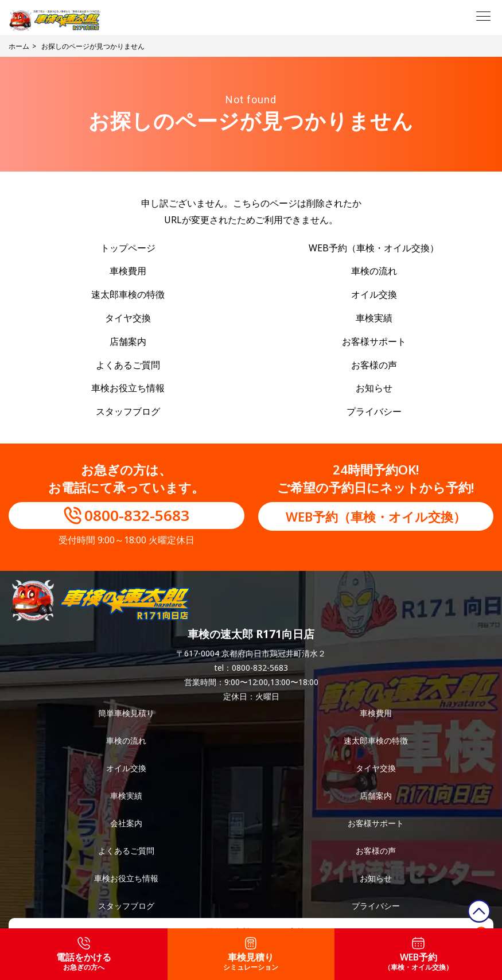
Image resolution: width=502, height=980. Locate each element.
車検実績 (374, 318)
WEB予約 (418, 954)
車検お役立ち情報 (128, 388)
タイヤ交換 (128, 318)
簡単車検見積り (126, 713)
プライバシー (374, 411)
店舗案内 (128, 341)
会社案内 (126, 823)
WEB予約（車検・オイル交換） (374, 248)
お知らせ (374, 388)
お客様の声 (374, 365)
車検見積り (251, 954)
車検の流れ (374, 271)
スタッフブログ (128, 411)
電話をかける (84, 954)
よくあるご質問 (128, 365)
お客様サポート (374, 341)
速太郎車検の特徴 (128, 294)
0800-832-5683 (137, 515)
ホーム (19, 46)
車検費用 (128, 271)
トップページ (128, 248)
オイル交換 (374, 294)
